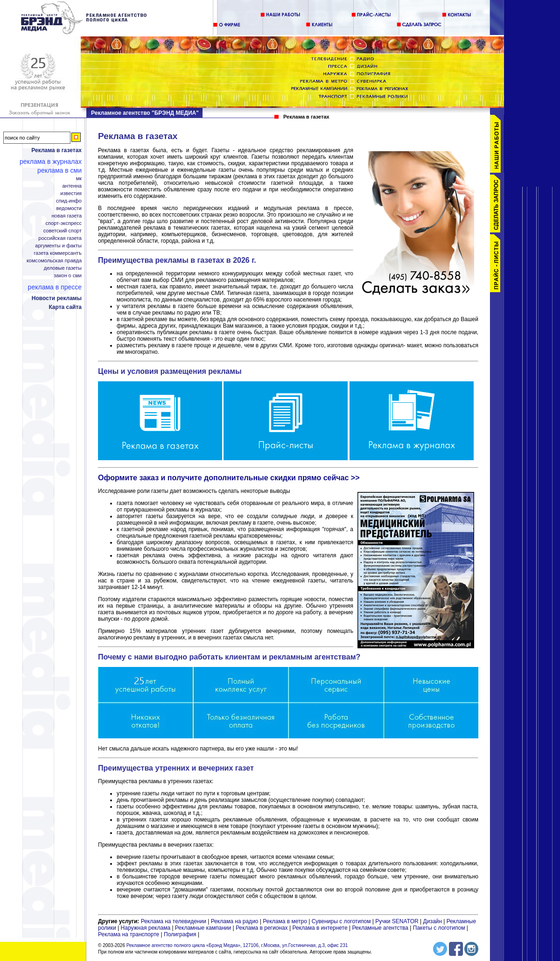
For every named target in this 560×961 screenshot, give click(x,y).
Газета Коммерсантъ (58, 253)
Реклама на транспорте (129, 934)
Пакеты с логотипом (439, 928)
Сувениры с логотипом (341, 921)
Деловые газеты (63, 268)
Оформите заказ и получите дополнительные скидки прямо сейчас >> (229, 478)
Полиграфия (180, 934)
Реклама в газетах (56, 150)
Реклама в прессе (55, 287)
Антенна (72, 186)
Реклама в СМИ (59, 170)
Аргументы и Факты (58, 246)
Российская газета (60, 238)
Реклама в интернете (320, 928)
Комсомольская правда (54, 261)
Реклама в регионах (262, 928)
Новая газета (66, 216)
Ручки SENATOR (397, 921)
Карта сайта (65, 307)
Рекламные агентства (381, 928)
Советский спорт (63, 231)
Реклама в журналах (51, 161)
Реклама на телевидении (174, 921)
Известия (71, 193)
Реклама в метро (285, 921)
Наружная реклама (146, 928)
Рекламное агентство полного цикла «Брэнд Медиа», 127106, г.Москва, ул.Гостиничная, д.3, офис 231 (237, 945)
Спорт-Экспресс (64, 223)
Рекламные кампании (203, 928)
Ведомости (69, 208)
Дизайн (433, 921)
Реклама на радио (235, 921)
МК (79, 179)
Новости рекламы (57, 298)
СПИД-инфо (69, 201)
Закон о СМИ (68, 276)
